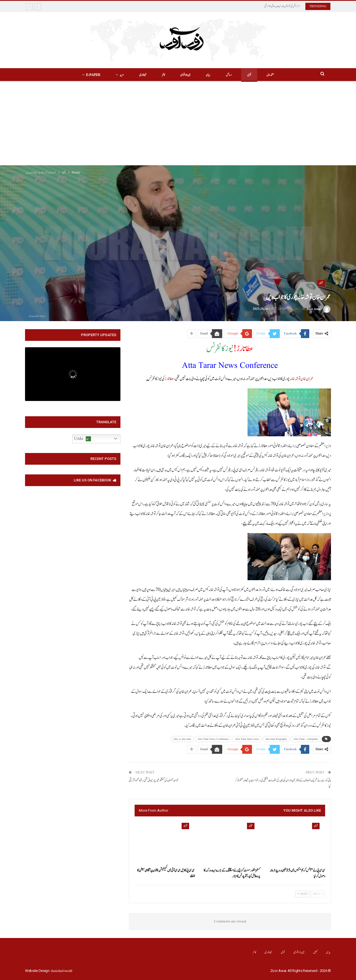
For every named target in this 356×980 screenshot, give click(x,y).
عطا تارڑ (169, 379)
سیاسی (208, 75)
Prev (318, 894)
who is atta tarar (182, 739)
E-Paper (93, 75)
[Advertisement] (178, 124)
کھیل (316, 952)
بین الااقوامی (185, 75)
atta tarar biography (276, 739)
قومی (249, 75)
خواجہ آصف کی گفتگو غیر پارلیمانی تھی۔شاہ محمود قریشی (154, 780)
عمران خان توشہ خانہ (301, 379)
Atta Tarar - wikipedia (306, 739)
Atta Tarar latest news (247, 739)
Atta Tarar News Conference (213, 739)
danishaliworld (62, 971)
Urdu (82, 439)
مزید (122, 75)
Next (303, 894)
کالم (163, 75)
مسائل (229, 75)
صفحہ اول (270, 75)
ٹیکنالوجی (143, 75)
